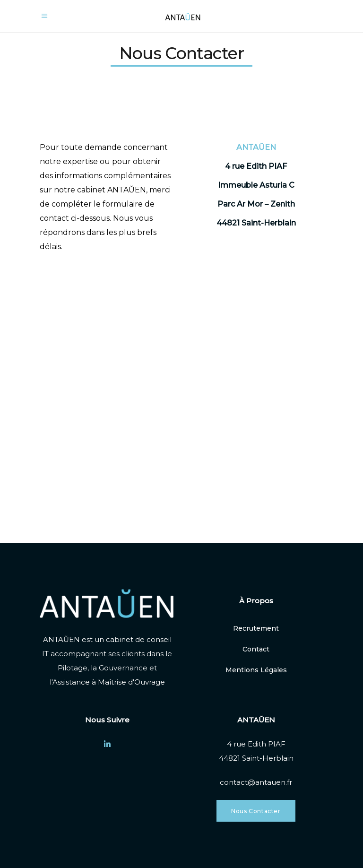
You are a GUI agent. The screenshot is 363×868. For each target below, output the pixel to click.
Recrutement (256, 628)
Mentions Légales (256, 670)
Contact (256, 649)
